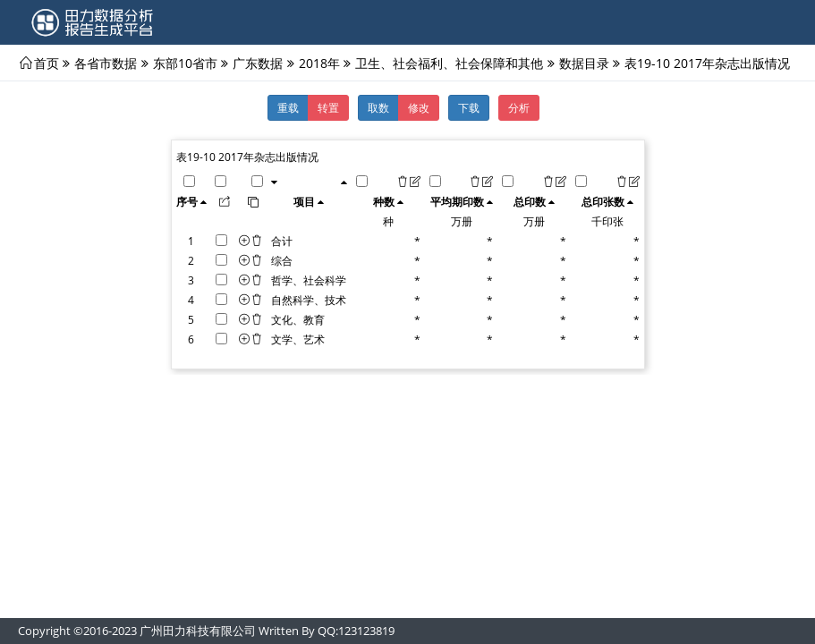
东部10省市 (185, 63)
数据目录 (584, 63)
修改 (419, 107)
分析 (519, 107)
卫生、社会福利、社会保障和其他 (449, 63)
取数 (378, 107)
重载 (288, 107)
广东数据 (258, 63)
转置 (328, 107)
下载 (469, 107)
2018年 (319, 63)
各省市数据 (106, 63)
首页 (47, 63)
